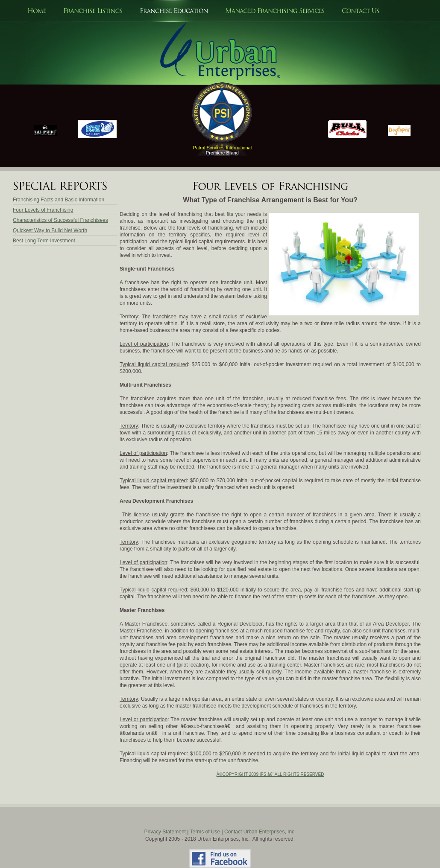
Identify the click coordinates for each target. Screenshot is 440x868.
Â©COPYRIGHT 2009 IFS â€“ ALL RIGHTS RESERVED (270, 774)
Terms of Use (205, 832)
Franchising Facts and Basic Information (59, 200)
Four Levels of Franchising (43, 210)
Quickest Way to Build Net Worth (50, 230)
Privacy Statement (165, 832)
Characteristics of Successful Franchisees (60, 220)
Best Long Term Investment (44, 241)
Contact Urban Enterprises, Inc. (260, 832)
